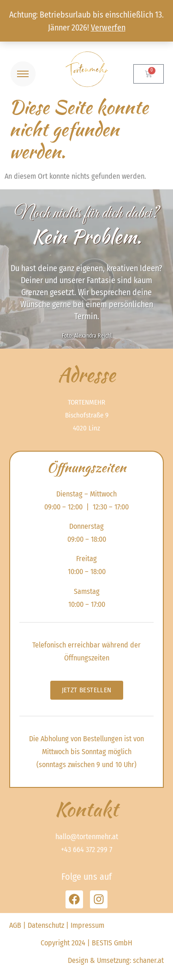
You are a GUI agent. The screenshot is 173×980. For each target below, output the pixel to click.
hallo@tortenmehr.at (87, 837)
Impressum (87, 925)
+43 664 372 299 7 (86, 850)
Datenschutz (46, 925)
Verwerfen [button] (108, 28)
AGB (15, 925)
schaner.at (148, 960)
